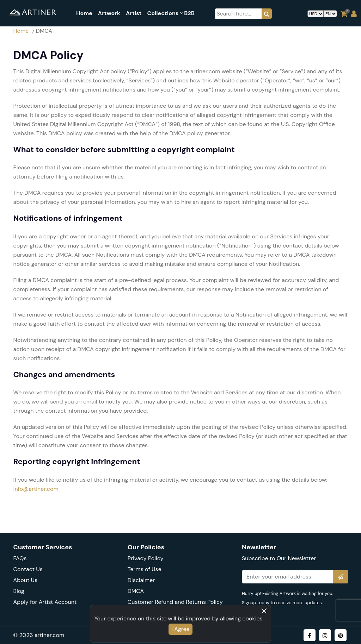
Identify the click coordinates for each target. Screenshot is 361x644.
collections (163, 13)
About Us (25, 580)
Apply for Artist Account (45, 602)
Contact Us (28, 569)
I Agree (180, 629)
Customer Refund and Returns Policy (175, 602)
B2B (189, 13)
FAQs (20, 558)
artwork (109, 13)
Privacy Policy (146, 558)
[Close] (264, 611)
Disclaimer (141, 580)
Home (84, 13)
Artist (134, 13)
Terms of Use (145, 569)
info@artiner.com (36, 489)
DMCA (136, 591)
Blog (19, 591)
